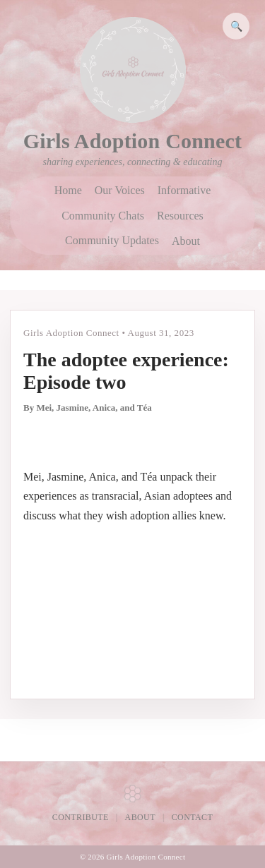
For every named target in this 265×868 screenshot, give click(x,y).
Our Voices (120, 190)
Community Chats (103, 216)
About (186, 241)
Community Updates (112, 241)
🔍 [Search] (236, 26)
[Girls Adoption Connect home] (132, 70)
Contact (193, 817)
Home (68, 191)
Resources (180, 216)
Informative (184, 190)
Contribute (81, 817)
